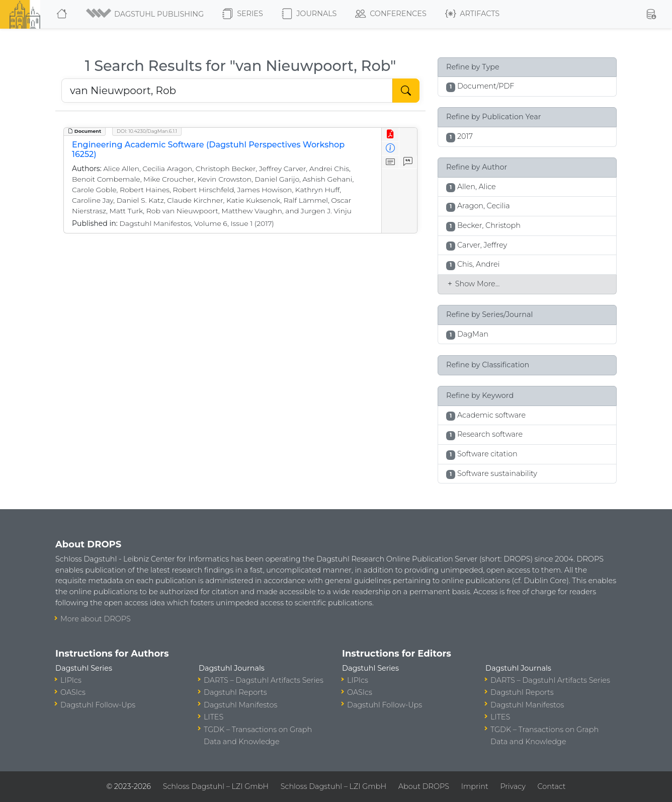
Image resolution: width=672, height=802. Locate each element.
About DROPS (424, 786)
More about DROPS (96, 619)
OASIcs (73, 692)
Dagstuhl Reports (235, 692)
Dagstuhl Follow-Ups (98, 705)
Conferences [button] (391, 14)
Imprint (475, 786)
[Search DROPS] (227, 91)
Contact (552, 786)
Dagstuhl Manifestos (240, 705)
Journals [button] (309, 14)
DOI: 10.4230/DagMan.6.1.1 (147, 131)
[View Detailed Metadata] (391, 149)
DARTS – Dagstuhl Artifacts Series (264, 680)
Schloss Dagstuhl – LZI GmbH (216, 786)
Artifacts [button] (472, 14)
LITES (214, 717)
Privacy (513, 786)
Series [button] (243, 14)
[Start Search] (406, 91)
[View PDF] (391, 135)
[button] (146, 14)
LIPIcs (71, 680)
